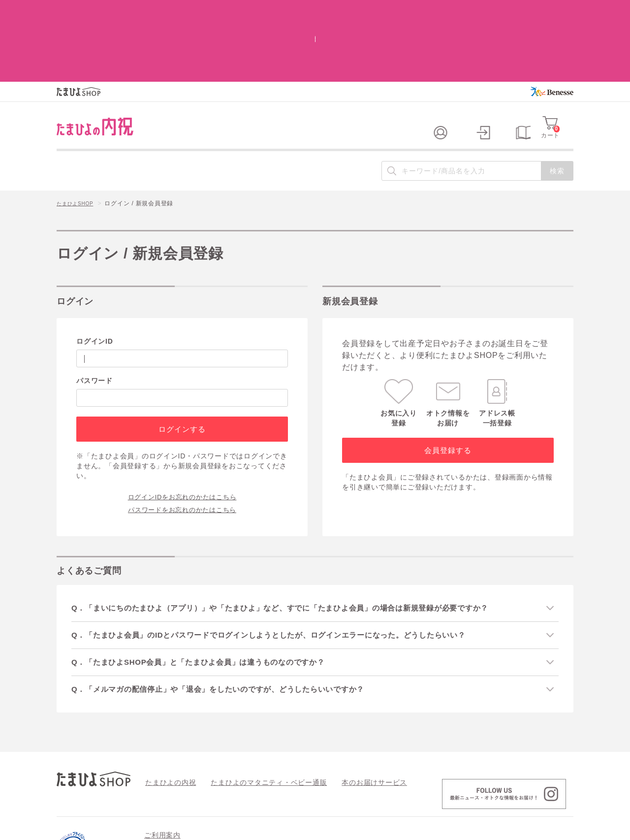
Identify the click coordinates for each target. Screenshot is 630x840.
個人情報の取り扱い (405, 788)
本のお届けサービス (347, 718)
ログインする (182, 363)
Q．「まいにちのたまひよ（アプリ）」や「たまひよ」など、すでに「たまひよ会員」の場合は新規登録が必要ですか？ (298, 542)
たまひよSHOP (78, 138)
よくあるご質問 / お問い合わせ (228, 788)
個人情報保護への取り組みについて (478, 829)
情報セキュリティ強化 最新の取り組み (502, 788)
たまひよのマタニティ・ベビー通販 (254, 718)
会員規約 (157, 788)
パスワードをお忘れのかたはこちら (182, 443)
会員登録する (448, 384)
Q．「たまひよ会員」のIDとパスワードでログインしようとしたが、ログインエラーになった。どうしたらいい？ (286, 569)
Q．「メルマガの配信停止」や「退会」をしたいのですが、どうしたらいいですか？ (232, 625)
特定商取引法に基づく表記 (324, 788)
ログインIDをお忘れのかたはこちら (182, 430)
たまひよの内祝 (167, 718)
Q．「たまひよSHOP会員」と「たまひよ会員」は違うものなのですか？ (211, 598)
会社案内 (561, 829)
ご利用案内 (162, 772)
